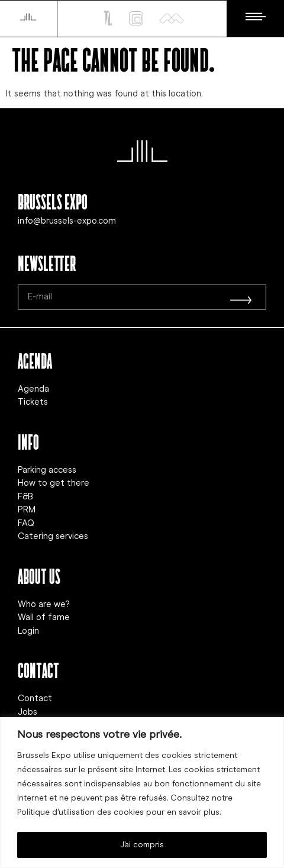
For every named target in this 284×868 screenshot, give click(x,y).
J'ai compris (142, 845)
